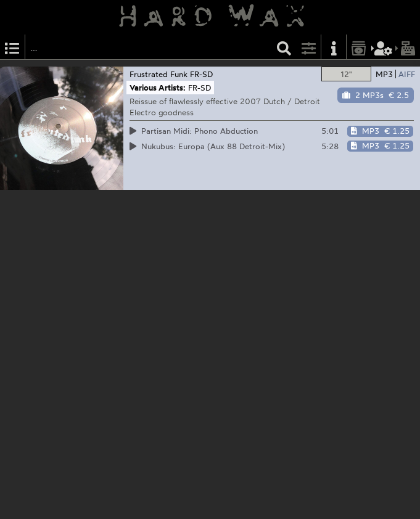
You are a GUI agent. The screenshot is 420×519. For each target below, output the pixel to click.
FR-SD (201, 74)
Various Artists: (158, 88)
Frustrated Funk (159, 74)
